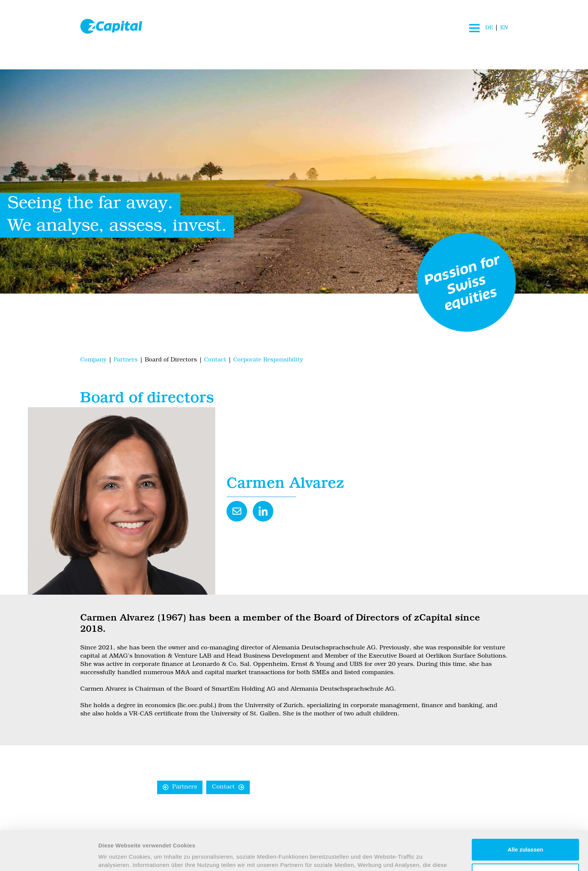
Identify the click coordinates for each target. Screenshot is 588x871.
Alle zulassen (525, 812)
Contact (223, 787)
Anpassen (526, 837)
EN (504, 28)
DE (489, 28)
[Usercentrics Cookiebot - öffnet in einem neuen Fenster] (49, 856)
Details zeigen (117, 856)
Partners (184, 787)
